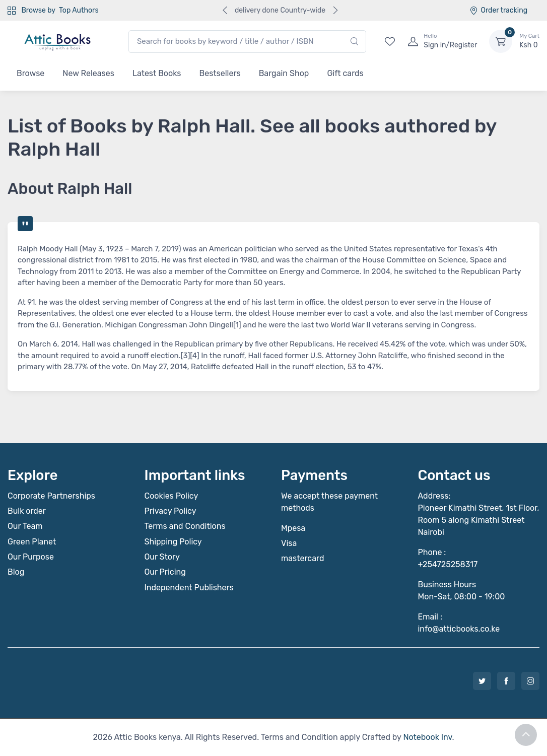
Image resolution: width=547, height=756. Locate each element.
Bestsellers (220, 73)
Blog (16, 572)
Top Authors (79, 10)
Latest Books (157, 73)
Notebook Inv (427, 737)
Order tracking (498, 10)
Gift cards (345, 73)
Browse (30, 73)
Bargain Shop (284, 73)
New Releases (88, 73)
